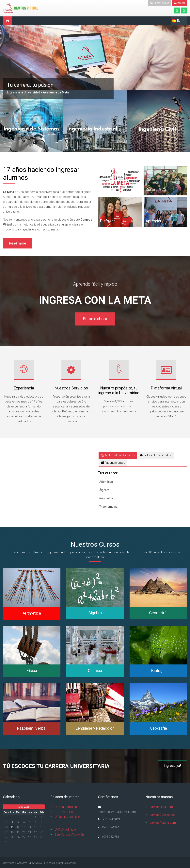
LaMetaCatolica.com (164, 815)
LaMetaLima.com (161, 807)
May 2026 (24, 807)
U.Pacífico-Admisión (68, 817)
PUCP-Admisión (65, 812)
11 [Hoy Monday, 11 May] (12, 827)
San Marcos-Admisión (69, 835)
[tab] (118, 455)
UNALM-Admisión (66, 830)
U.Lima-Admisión (66, 807)
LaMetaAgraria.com (163, 823)
